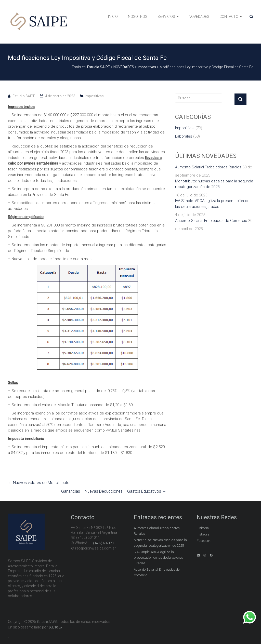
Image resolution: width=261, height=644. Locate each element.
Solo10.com (56, 627)
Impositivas (94, 96)
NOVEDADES (199, 17)
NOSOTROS (138, 17)
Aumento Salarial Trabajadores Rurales (208, 167)
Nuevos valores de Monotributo (39, 483)
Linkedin (203, 528)
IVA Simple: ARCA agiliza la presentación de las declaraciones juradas (212, 204)
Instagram (205, 534)
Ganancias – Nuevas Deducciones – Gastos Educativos (114, 491)
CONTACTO (229, 17)
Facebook (204, 541)
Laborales (184, 136)
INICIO (113, 17)
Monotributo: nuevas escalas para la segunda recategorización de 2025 (214, 184)
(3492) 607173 (103, 543)
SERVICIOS (166, 17)
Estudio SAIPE (24, 96)
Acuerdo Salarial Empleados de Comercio (211, 221)
